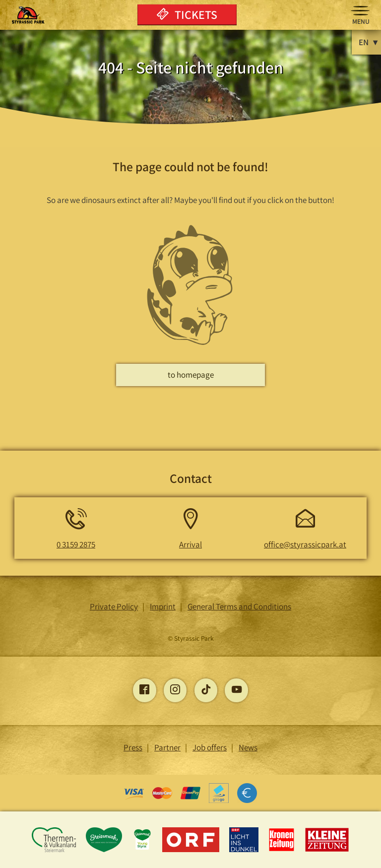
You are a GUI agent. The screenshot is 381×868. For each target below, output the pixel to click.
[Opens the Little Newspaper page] (327, 850)
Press (133, 747)
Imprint (163, 606)
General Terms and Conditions (239, 606)
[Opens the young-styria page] (143, 850)
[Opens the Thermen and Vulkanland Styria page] (54, 850)
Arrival (190, 544)
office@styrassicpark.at (305, 544)
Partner (167, 747)
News (248, 747)
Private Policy (114, 606)
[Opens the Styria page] (105, 850)
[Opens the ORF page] (192, 850)
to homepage (191, 375)
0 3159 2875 (76, 544)
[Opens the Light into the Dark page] (245, 850)
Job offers (210, 747)
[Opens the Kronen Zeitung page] (283, 850)
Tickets (187, 15)
